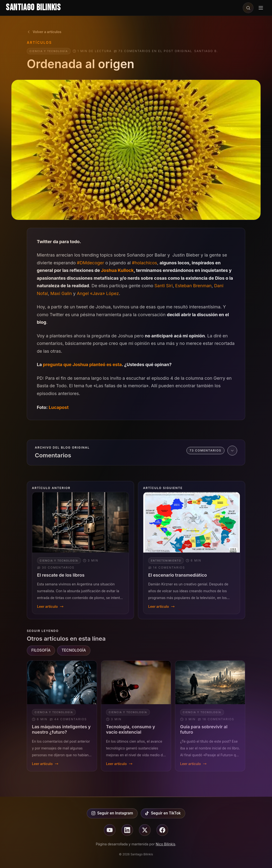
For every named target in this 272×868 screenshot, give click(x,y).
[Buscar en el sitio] (248, 8)
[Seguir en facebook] (162, 830)
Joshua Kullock (117, 270)
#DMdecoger (91, 263)
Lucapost (59, 407)
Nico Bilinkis (165, 844)
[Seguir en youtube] (110, 830)
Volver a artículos (44, 32)
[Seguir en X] (145, 830)
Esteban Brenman (193, 286)
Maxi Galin (61, 293)
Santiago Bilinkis (33, 8)
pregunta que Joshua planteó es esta (82, 365)
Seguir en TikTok (163, 813)
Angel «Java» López (98, 293)
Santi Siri (164, 286)
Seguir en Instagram (112, 813)
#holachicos (144, 263)
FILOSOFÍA (41, 650)
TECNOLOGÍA (74, 650)
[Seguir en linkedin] (127, 830)
